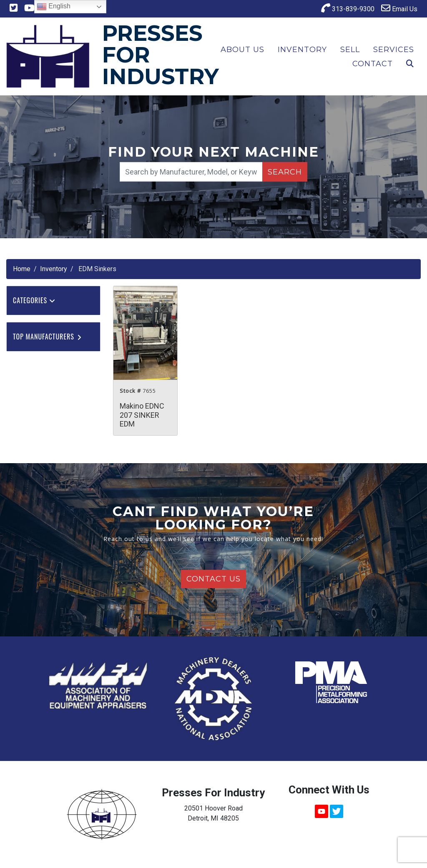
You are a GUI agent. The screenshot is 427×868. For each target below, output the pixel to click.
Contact (373, 64)
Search (285, 172)
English (54, 7)
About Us (242, 50)
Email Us (399, 8)
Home (22, 269)
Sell (350, 50)
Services (394, 50)
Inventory (302, 50)
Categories (34, 300)
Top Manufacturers (48, 337)
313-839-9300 (348, 8)
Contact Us (213, 579)
